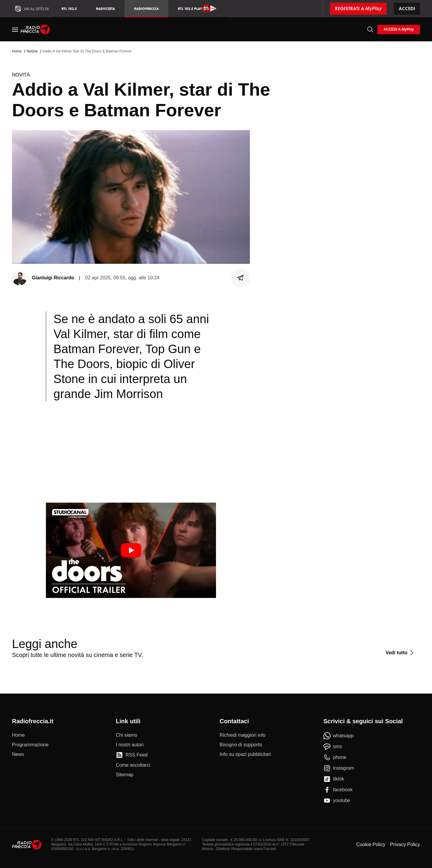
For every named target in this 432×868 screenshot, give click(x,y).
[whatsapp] (339, 736)
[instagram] (339, 768)
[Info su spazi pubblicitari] (245, 754)
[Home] (35, 29)
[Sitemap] (125, 775)
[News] (18, 754)
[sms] (333, 747)
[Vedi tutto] (400, 653)
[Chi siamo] (126, 735)
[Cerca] (370, 29)
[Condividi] (241, 278)
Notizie (32, 51)
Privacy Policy (405, 844)
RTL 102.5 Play (197, 8)
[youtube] (337, 801)
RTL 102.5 (69, 9)
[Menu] (15, 29)
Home (17, 51)
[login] (399, 30)
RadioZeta (105, 9)
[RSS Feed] (132, 755)
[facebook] (338, 790)
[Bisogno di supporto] (241, 745)
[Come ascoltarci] (133, 765)
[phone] (335, 757)
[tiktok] (334, 779)
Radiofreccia (146, 9)
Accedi (407, 9)
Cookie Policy (371, 844)
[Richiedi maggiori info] (243, 735)
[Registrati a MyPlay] (358, 9)
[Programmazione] (30, 745)
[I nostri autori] (130, 745)
